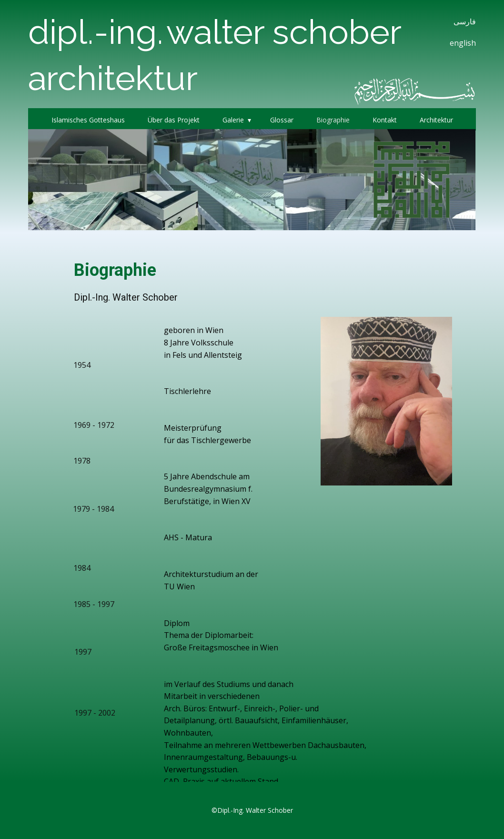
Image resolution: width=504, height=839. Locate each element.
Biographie (333, 120)
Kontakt (385, 120)
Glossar (282, 120)
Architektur (436, 120)
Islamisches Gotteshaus (88, 120)
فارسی (465, 21)
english (463, 43)
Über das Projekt (174, 120)
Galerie (233, 120)
